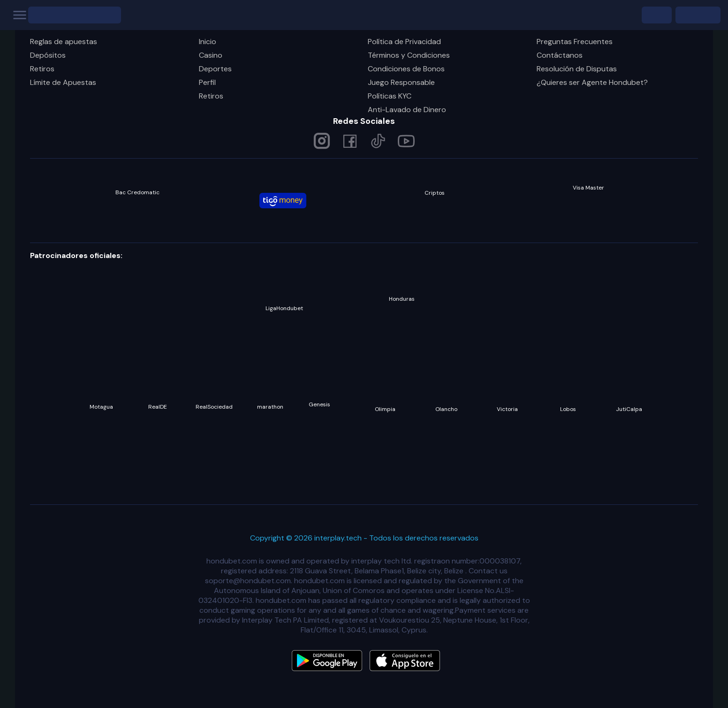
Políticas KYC (390, 96)
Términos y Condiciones (409, 55)
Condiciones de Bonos (406, 69)
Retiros (42, 69)
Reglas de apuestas (64, 42)
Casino (211, 55)
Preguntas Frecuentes (575, 42)
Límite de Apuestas (63, 82)
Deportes (215, 69)
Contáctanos (560, 55)
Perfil (207, 82)
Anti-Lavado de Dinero (407, 110)
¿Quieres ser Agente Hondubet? (592, 82)
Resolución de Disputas (577, 69)
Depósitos (48, 55)
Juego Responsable (401, 82)
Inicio (208, 42)
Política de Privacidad (404, 42)
